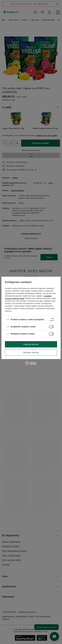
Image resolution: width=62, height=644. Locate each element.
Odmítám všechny (31, 352)
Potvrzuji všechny (31, 344)
